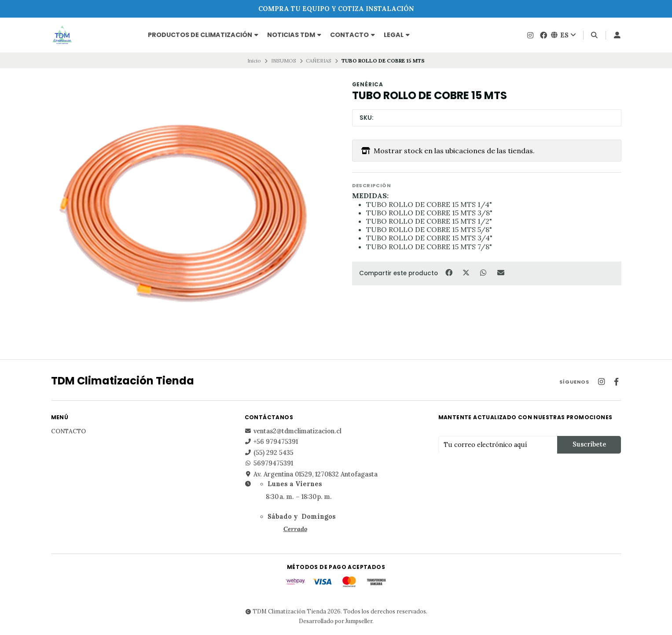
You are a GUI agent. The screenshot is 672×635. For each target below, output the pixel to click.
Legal (397, 35)
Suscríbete (589, 444)
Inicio (254, 61)
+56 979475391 (271, 442)
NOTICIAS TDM (294, 35)
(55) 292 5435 (269, 453)
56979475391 (269, 463)
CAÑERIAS (319, 61)
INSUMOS (284, 61)
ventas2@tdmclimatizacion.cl (293, 431)
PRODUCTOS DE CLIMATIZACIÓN (203, 35)
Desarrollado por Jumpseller (336, 621)
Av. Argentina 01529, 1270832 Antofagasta (311, 474)
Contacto (353, 35)
